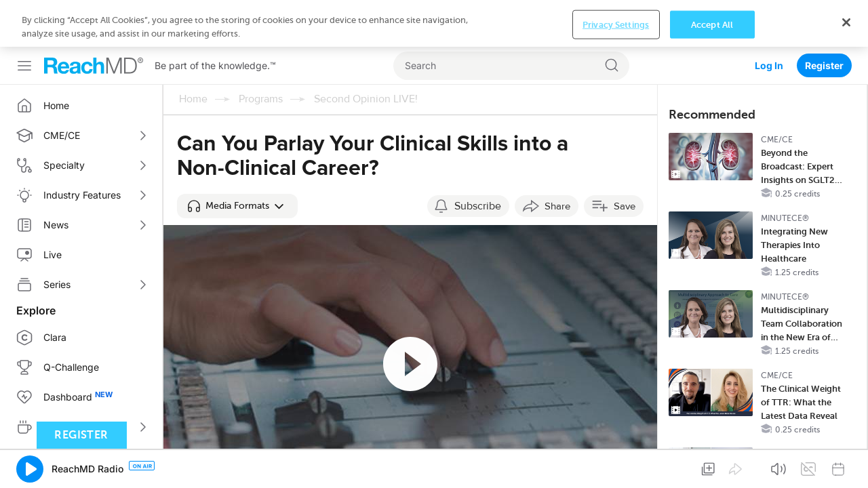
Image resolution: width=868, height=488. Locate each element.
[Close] (846, 463)
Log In (769, 19)
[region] (434, 465)
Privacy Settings (616, 465)
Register (824, 19)
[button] (237, 159)
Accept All (712, 465)
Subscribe (478, 159)
